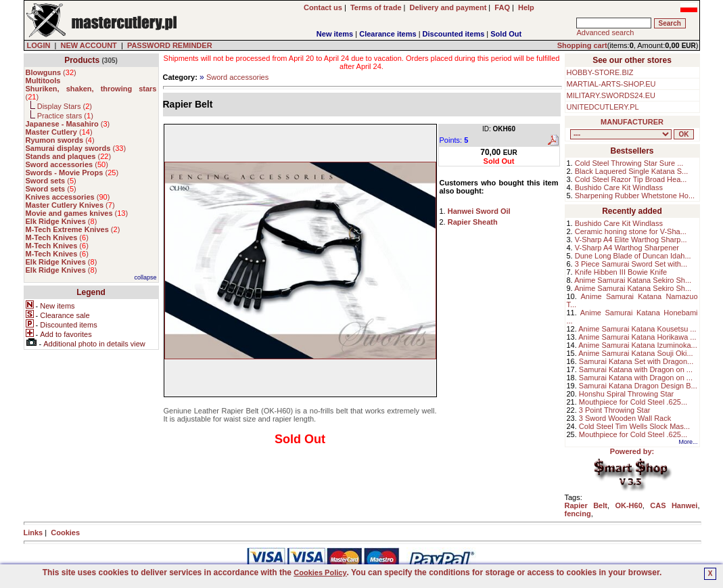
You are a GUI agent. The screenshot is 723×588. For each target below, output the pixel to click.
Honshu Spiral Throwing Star (626, 394)
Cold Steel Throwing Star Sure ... (629, 163)
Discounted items (454, 34)
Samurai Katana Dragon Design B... (638, 386)
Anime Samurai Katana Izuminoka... (637, 345)
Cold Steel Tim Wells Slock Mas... (634, 426)
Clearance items (388, 34)
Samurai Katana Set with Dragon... (636, 361)
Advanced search (605, 32)
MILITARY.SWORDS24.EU (611, 95)
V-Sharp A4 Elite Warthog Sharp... (631, 240)
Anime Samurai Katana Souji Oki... (635, 353)
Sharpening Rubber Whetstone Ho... (635, 196)
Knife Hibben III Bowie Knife (621, 272)
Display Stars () (65, 106)
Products (82, 60)
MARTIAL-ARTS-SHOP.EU (611, 84)
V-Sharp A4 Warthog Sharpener (627, 248)
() (51, 72)
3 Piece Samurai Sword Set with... (631, 264)
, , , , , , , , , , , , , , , (621, 134)
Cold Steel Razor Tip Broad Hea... (631, 179)
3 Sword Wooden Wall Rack (625, 418)
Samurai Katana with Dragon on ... (636, 369)
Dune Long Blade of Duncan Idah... (633, 256)
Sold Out (506, 34)
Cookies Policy (320, 572)
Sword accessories (237, 77)
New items (335, 34)
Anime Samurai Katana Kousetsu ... (637, 329)
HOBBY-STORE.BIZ (600, 72)
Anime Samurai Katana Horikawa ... (637, 337)
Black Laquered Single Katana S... (632, 171)
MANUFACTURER (632, 122)
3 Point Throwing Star (615, 410)
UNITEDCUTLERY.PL (603, 107)
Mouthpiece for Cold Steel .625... (633, 402)
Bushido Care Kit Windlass (619, 187)
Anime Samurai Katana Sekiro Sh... (633, 280)
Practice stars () (65, 116)
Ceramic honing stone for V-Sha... (631, 231)
